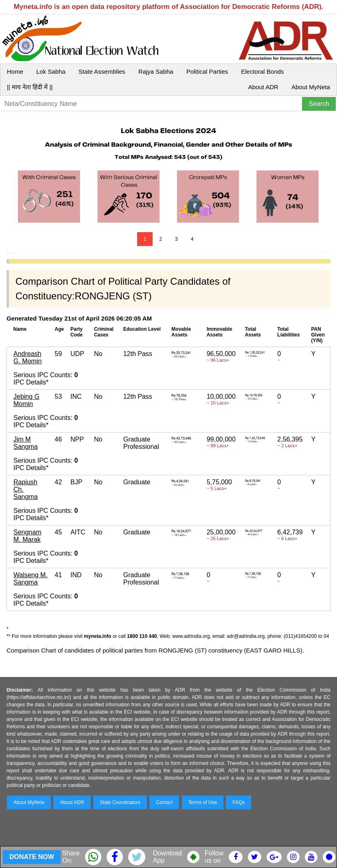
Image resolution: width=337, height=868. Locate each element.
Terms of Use (203, 802)
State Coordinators (120, 802)
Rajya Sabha (156, 71)
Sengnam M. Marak (27, 536)
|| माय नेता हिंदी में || (30, 87)
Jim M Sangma (26, 443)
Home (15, 71)
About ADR (263, 87)
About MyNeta (311, 87)
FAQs (239, 802)
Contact (164, 802)
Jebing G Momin (26, 400)
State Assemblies (102, 71)
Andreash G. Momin (27, 357)
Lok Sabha (51, 71)
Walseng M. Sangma (31, 579)
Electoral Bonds (262, 71)
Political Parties (207, 71)
